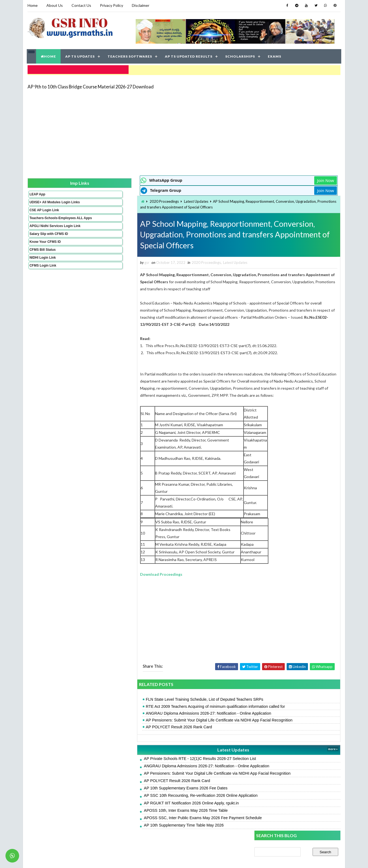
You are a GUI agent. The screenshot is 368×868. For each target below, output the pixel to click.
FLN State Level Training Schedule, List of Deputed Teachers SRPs (145, 707)
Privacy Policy (111, 5)
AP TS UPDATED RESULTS (189, 54)
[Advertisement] (184, 129)
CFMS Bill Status (42, 258)
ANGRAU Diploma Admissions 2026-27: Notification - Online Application (149, 721)
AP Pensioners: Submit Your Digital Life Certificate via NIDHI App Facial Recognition (160, 727)
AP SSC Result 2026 (272, 473)
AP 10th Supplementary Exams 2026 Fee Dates (126, 795)
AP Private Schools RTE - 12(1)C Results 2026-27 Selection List (140, 766)
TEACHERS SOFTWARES (130, 54)
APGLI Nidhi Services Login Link (46, 232)
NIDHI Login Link (42, 266)
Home (32, 5)
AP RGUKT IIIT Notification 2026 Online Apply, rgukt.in (132, 810)
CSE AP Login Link (44, 211)
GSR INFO (78, 858)
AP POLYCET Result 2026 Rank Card (119, 734)
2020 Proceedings (105, 198)
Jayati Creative (158, 858)
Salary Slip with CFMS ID (48, 242)
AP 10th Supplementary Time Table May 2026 (124, 833)
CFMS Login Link (42, 274)
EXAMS (275, 54)
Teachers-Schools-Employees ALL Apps (46, 221)
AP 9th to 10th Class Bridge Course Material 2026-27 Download (90, 83)
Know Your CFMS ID (45, 250)
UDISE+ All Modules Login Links (44, 201)
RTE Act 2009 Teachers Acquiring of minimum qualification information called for (156, 714)
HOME (49, 54)
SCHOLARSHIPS (240, 54)
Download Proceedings (102, 581)
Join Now (235, 177)
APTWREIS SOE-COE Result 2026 (285, 393)
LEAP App (37, 191)
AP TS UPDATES (80, 54)
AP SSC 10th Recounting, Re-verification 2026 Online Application (141, 803)
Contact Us (81, 5)
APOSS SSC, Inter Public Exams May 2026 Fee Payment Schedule (143, 825)
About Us (54, 5)
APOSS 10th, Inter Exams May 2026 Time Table (126, 818)
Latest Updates (137, 198)
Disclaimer (140, 5)
